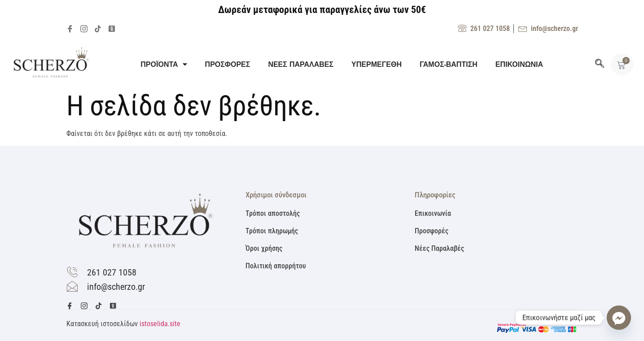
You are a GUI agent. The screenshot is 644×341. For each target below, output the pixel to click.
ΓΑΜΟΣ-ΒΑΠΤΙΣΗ (449, 64)
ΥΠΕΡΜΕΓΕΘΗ (377, 64)
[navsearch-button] (600, 64)
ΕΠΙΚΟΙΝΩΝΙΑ (519, 64)
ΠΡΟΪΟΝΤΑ (164, 64)
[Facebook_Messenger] (619, 318)
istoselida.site (160, 324)
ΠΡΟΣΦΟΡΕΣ (228, 64)
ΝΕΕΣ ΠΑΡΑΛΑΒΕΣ (301, 64)
